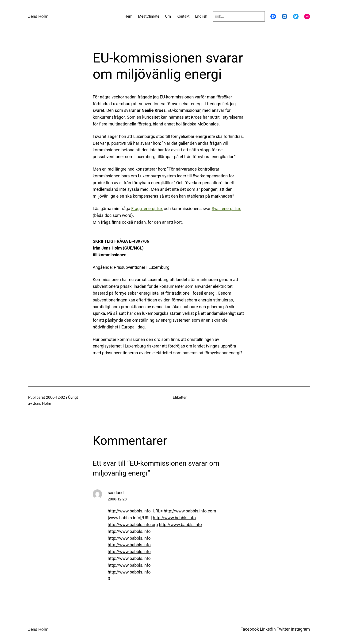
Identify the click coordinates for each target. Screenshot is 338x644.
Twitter (283, 629)
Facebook (250, 629)
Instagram (300, 629)
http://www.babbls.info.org (133, 525)
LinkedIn (268, 629)
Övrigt (73, 397)
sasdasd (116, 493)
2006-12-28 (117, 499)
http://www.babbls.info (129, 511)
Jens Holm (38, 16)
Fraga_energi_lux (147, 209)
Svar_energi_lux (226, 209)
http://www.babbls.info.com (190, 511)
